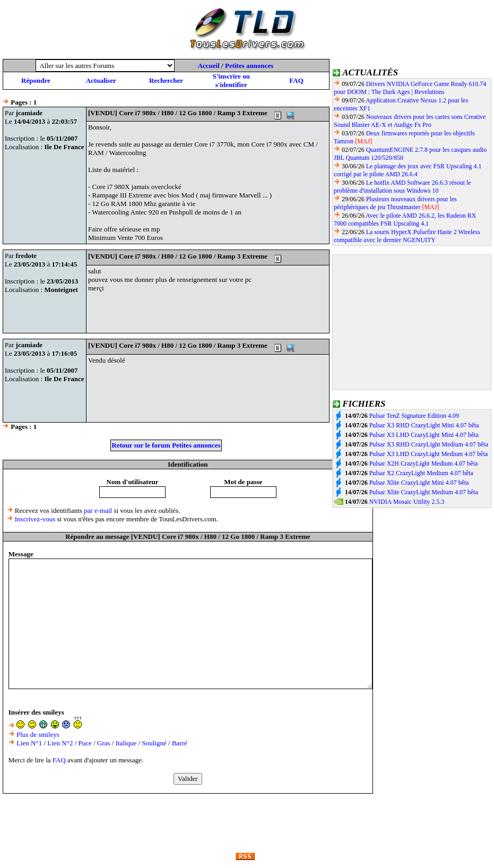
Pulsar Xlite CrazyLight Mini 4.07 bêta (419, 483)
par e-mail (98, 510)
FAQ (296, 80)
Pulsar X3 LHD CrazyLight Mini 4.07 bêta (424, 435)
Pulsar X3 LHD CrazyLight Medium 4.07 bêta (429, 454)
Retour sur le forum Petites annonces (166, 445)
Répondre (36, 80)
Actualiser (101, 80)
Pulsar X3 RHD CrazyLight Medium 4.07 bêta (429, 444)
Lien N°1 (29, 743)
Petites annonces (249, 66)
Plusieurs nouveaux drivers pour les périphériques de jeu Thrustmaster (395, 203)
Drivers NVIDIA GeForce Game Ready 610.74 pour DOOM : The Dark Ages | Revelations (410, 88)
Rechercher (166, 80)
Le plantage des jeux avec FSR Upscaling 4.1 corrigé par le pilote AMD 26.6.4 (408, 170)
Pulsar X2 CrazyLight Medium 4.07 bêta (421, 473)
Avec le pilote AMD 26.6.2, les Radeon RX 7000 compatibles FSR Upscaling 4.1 (405, 220)
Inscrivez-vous (35, 519)
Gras (104, 743)
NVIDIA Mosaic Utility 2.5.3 (407, 502)
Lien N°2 (60, 743)
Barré (180, 743)
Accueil (209, 66)
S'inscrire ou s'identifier (231, 80)
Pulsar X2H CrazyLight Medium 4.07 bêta (424, 463)
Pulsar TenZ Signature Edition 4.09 (414, 416)
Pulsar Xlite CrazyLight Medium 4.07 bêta (424, 492)
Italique (126, 743)
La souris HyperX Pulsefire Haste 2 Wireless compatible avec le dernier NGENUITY (407, 236)
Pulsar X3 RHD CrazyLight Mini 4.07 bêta (424, 425)
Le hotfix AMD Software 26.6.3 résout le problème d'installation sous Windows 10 (402, 187)
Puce (85, 743)
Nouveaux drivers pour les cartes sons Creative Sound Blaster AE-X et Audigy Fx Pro (410, 121)
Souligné (154, 743)
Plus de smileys (38, 734)
